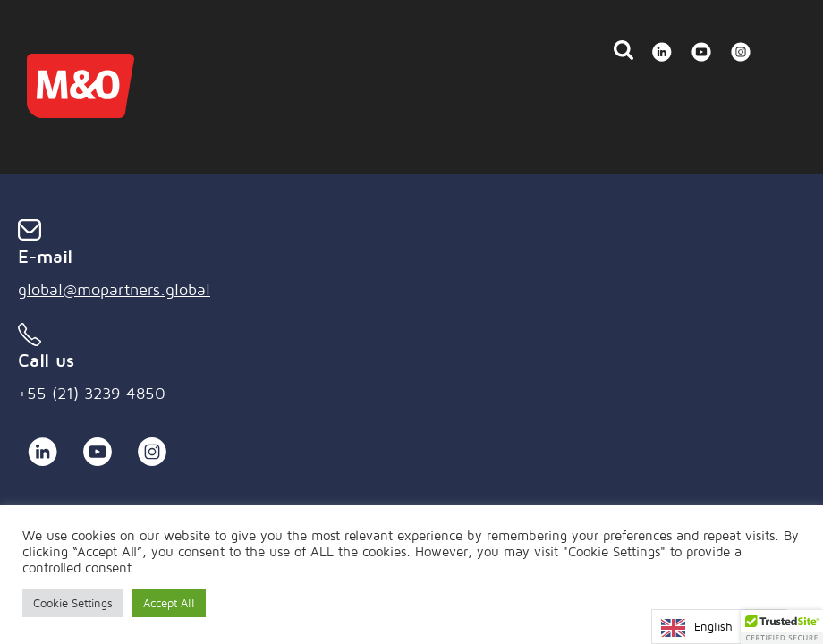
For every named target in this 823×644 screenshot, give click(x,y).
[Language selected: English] (719, 627)
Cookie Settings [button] (73, 603)
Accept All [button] (169, 603)
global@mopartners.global (114, 289)
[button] (782, 627)
